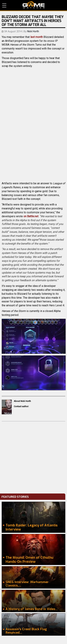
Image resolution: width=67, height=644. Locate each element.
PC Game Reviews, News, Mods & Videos (34, 5)
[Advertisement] (33, 457)
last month (37, 37)
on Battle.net (31, 216)
